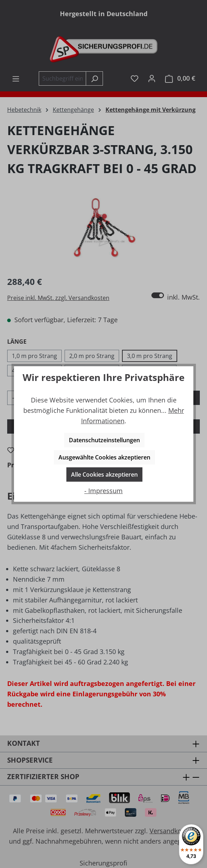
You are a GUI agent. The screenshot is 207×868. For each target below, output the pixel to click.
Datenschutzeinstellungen (104, 440)
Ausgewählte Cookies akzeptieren (104, 457)
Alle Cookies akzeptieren (104, 474)
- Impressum (104, 491)
